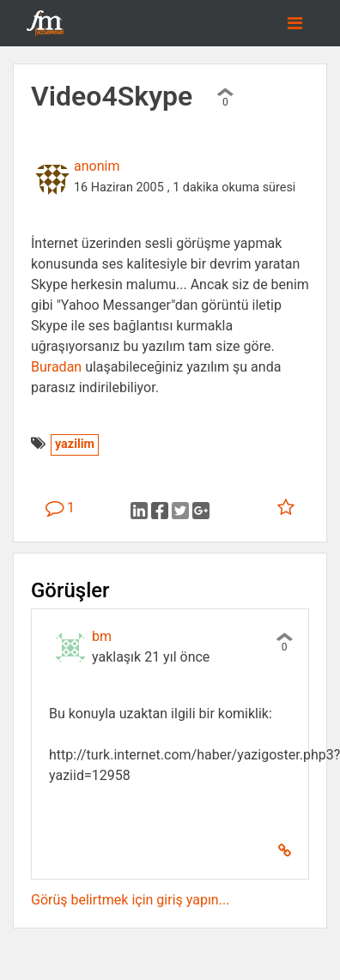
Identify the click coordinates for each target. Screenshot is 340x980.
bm (102, 636)
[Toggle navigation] (295, 23)
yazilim (75, 444)
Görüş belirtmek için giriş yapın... (130, 900)
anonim (97, 166)
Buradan (56, 367)
